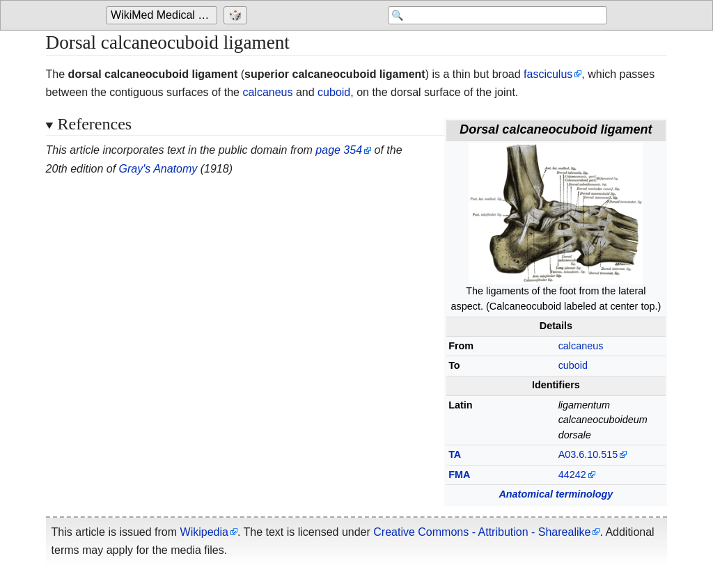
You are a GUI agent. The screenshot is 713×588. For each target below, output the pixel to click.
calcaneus (267, 92)
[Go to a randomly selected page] (237, 15)
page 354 (339, 150)
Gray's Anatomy (158, 169)
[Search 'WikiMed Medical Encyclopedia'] (496, 15)
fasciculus (548, 74)
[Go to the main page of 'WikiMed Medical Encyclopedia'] (163, 15)
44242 (572, 475)
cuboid (334, 92)
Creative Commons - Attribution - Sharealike (482, 532)
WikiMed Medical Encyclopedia (164, 15)
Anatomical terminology (556, 494)
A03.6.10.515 (588, 454)
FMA (459, 475)
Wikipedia (204, 532)
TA (455, 454)
